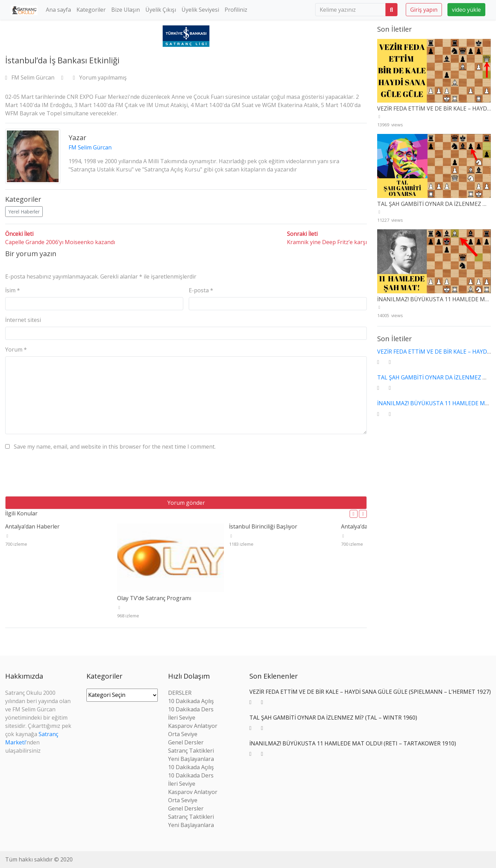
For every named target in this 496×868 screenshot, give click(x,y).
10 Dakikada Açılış (191, 701)
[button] (354, 514)
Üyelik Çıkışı (161, 10)
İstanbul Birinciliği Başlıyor (263, 526)
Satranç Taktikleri (191, 751)
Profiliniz (236, 10)
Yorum (16, 349)
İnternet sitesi (23, 320)
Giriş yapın (424, 10)
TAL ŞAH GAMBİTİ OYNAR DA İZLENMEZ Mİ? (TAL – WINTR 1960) (333, 718)
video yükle (466, 10)
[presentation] (58, 476)
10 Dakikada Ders (191, 709)
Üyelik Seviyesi (200, 10)
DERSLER (180, 693)
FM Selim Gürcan (30, 77)
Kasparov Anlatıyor (193, 726)
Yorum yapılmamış (100, 77)
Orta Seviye (183, 734)
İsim (13, 290)
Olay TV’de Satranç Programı (154, 598)
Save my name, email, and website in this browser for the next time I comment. (115, 447)
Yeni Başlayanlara (191, 759)
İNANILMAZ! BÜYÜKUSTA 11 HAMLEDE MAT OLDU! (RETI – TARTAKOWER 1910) (353, 743)
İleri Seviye (182, 718)
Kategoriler (91, 10)
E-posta (201, 290)
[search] (350, 10)
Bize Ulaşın (126, 10)
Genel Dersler (186, 742)
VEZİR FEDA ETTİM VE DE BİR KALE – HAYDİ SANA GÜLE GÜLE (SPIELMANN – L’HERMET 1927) (370, 692)
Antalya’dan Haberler (32, 526)
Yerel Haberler (24, 212)
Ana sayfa (58, 10)
